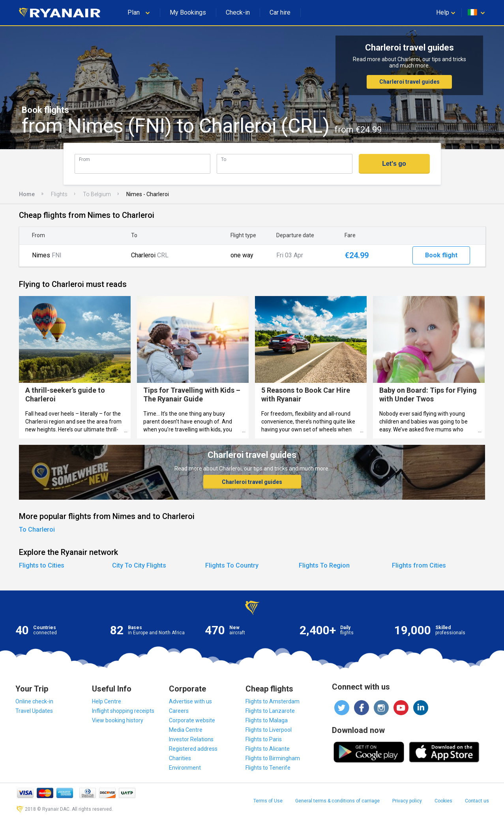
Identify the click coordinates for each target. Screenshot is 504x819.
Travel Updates (34, 711)
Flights (59, 194)
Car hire (280, 12)
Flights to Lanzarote (270, 711)
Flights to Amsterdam (273, 701)
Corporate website (192, 720)
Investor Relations (191, 739)
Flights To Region (324, 565)
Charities (180, 758)
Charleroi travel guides (409, 82)
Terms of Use (268, 801)
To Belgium (97, 194)
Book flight (441, 255)
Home (27, 194)
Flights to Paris (264, 739)
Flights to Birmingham (273, 758)
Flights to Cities (42, 565)
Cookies (443, 801)
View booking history (118, 720)
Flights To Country (232, 565)
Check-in (238, 12)
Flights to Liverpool (269, 730)
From (84, 159)
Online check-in (34, 701)
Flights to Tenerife (268, 768)
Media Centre (186, 730)
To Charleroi (37, 529)
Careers (179, 711)
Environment (185, 768)
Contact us (477, 801)
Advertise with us (190, 701)
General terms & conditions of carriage (337, 801)
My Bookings (188, 12)
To (224, 159)
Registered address (193, 749)
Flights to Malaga (267, 720)
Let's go (394, 164)
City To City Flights (139, 565)
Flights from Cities (419, 565)
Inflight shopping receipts (123, 711)
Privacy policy (407, 801)
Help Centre (107, 701)
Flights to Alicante (268, 749)
